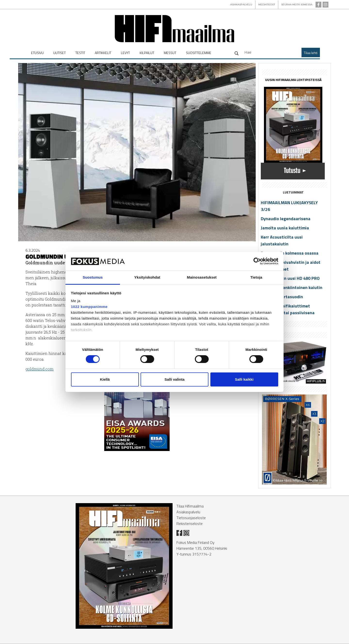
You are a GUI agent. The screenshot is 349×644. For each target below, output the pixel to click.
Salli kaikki (244, 379)
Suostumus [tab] (93, 277)
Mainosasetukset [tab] (202, 277)
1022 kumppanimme (89, 307)
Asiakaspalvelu (188, 512)
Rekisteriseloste (190, 523)
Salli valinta (175, 379)
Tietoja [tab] (256, 277)
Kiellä (105, 379)
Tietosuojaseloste (191, 518)
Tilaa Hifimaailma (190, 506)
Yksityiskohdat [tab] (147, 277)
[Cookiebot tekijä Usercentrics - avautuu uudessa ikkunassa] (257, 261)
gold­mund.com (40, 369)
